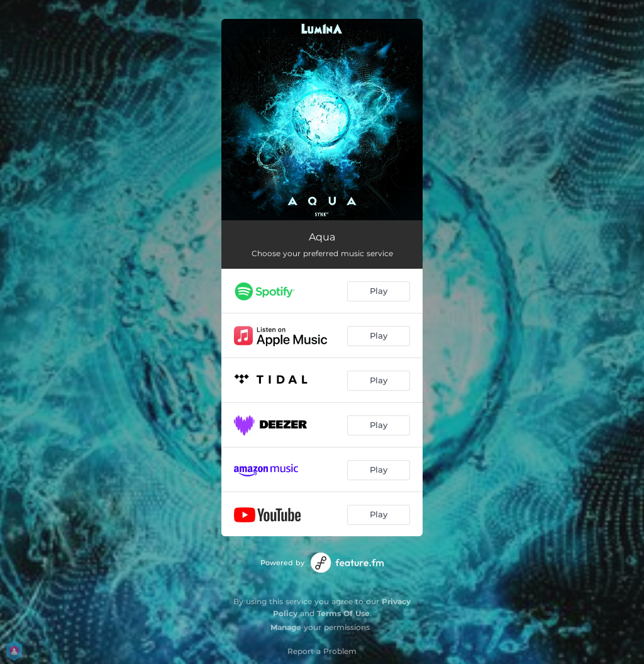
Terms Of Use (343, 613)
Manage (286, 627)
